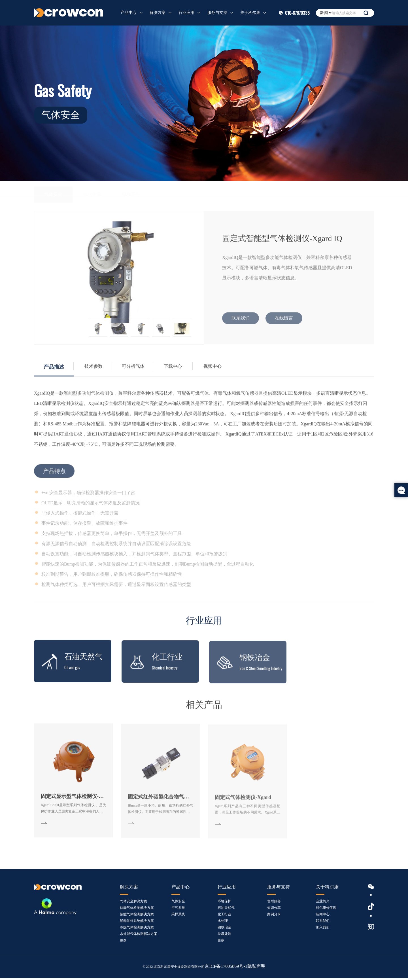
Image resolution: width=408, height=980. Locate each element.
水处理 (223, 922)
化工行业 (224, 916)
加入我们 (323, 929)
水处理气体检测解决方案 (139, 935)
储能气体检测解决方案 (137, 909)
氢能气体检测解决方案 (137, 916)
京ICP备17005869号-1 (228, 968)
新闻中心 (323, 916)
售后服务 (274, 903)
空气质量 (92, 189)
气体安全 (53, 189)
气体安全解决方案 (133, 903)
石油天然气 (226, 909)
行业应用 (186, 13)
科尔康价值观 (326, 909)
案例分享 (274, 916)
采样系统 (131, 189)
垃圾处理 (224, 935)
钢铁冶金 (224, 929)
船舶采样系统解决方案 (137, 922)
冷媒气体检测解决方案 (137, 929)
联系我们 (323, 922)
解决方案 (158, 13)
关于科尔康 (250, 13)
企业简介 (323, 903)
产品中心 (129, 13)
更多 (123, 942)
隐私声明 (255, 968)
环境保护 (224, 903)
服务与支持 (217, 13)
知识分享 (274, 909)
